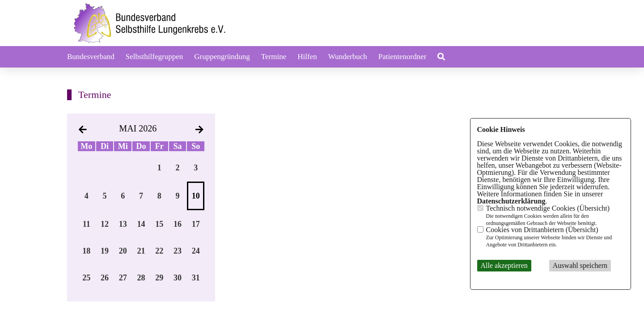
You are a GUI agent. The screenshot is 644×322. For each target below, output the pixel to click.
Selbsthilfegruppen (154, 57)
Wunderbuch (348, 57)
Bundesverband (91, 57)
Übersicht (593, 208)
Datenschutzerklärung (511, 201)
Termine (274, 57)
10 (196, 196)
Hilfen (307, 57)
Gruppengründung (222, 57)
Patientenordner (402, 57)
